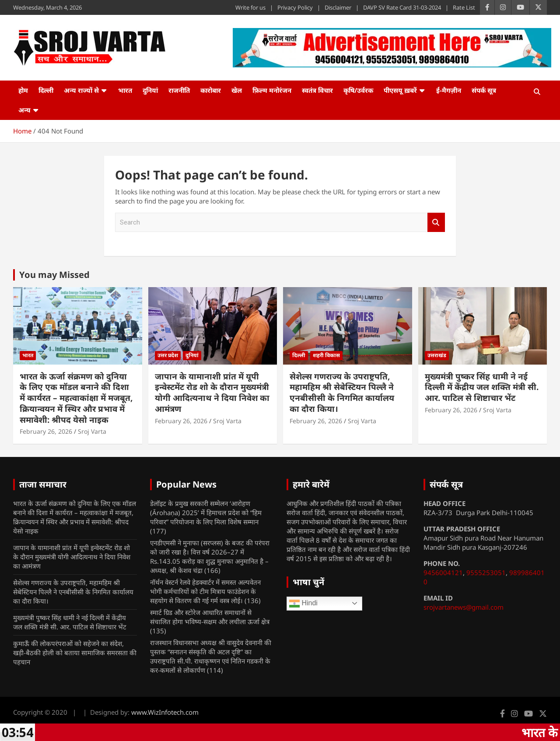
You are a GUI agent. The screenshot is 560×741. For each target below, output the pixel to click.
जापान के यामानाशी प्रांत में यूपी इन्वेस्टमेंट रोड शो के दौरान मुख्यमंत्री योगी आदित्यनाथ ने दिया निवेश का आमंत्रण (212, 393)
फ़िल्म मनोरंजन (272, 90)
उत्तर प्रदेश (168, 355)
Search (436, 223)
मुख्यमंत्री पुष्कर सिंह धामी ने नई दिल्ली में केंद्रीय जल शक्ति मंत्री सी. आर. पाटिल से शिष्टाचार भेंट (482, 387)
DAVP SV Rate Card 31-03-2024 (402, 7)
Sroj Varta (92, 431)
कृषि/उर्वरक (358, 90)
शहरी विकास (326, 355)
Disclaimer (338, 7)
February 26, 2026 (46, 431)
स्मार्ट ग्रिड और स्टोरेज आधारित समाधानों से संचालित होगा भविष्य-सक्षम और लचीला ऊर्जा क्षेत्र (210, 617)
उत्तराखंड (437, 355)
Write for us (250, 7)
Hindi (303, 604)
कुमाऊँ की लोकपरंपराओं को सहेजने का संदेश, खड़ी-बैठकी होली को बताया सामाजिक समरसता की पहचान (75, 653)
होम (23, 90)
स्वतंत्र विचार (317, 90)
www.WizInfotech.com (165, 712)
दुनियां (150, 90)
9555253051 (486, 572)
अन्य (24, 110)
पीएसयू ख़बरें (400, 90)
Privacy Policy (295, 7)
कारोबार (211, 90)
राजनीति (179, 90)
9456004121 (443, 572)
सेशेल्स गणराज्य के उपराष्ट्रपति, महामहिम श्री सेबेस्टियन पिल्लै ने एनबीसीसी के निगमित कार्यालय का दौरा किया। (342, 393)
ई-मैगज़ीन (449, 90)
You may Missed (54, 275)
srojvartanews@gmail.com (464, 607)
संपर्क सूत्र (484, 90)
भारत (125, 90)
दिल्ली (46, 90)
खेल (237, 90)
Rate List (464, 7)
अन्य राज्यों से (81, 90)
